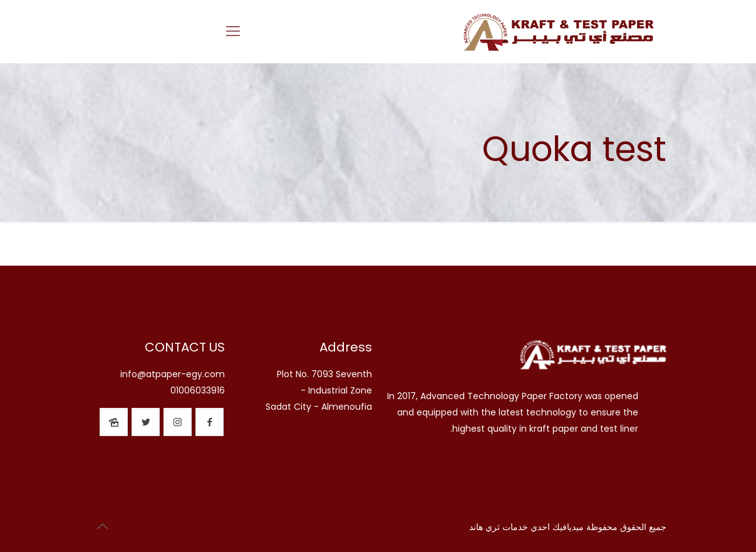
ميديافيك (568, 527)
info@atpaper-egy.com (173, 374)
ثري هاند (484, 527)
